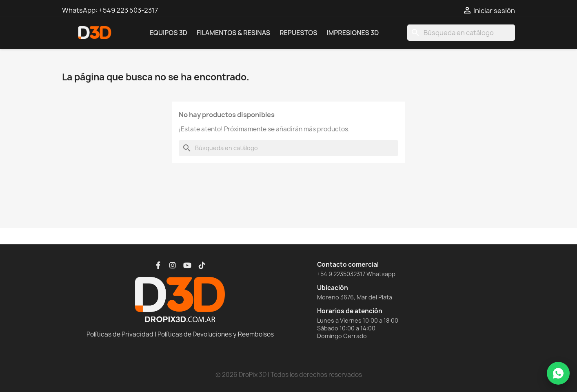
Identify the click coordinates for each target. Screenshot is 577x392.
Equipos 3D (169, 33)
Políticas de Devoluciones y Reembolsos (216, 334)
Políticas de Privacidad (120, 334)
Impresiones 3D (353, 33)
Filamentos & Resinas (233, 33)
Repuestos (298, 33)
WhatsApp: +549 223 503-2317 (110, 10)
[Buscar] (461, 33)
